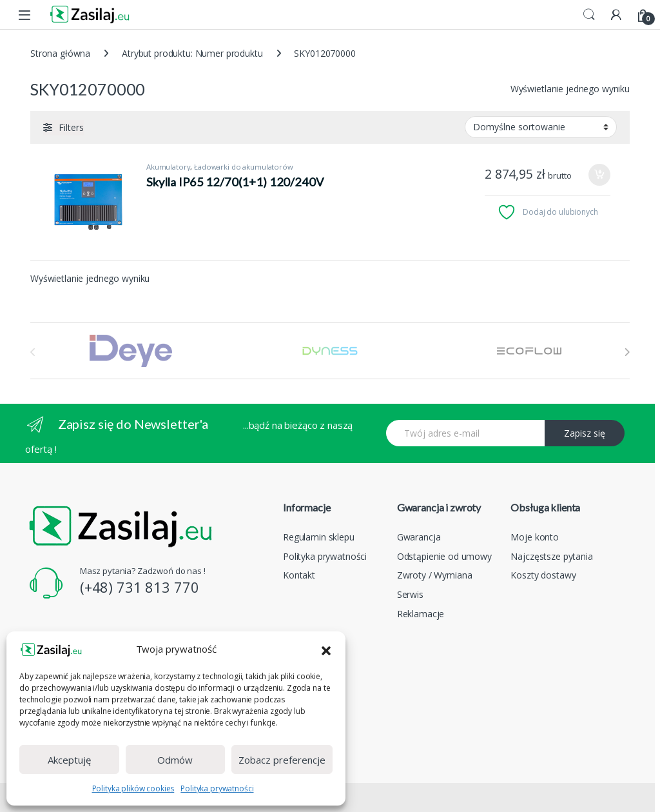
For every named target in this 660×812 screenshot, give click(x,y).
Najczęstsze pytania (551, 556)
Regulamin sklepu (319, 537)
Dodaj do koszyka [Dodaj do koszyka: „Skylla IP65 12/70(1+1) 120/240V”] (599, 175)
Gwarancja (419, 537)
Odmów (175, 760)
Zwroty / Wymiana (435, 575)
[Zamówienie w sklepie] (541, 127)
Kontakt (299, 575)
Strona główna (60, 53)
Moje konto (535, 537)
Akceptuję (69, 760)
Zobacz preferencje (282, 760)
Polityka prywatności (217, 788)
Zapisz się (585, 433)
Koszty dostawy (543, 575)
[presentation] (627, 352)
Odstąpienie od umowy (444, 556)
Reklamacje (421, 614)
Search (589, 15)
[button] (326, 649)
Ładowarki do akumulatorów (244, 167)
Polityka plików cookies (133, 788)
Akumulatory (168, 167)
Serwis (410, 594)
